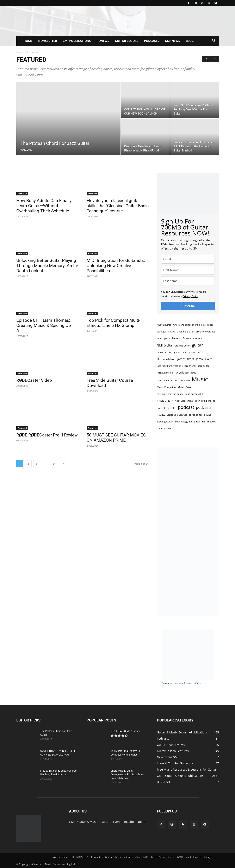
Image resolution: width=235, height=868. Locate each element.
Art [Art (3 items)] (175, 325)
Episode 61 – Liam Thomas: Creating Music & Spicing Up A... (44, 325)
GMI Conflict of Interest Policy (194, 857)
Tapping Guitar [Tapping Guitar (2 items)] (165, 422)
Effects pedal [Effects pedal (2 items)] (164, 338)
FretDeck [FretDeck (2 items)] (197, 338)
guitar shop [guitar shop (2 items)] (195, 352)
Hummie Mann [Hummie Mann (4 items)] (166, 359)
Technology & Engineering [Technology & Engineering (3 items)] (190, 422)
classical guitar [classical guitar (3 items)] (185, 332)
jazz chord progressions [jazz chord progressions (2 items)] (170, 366)
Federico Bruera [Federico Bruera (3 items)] (181, 338)
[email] (188, 259)
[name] (188, 270)
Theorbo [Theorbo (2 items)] (212, 422)
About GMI (141, 857)
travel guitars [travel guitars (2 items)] (164, 428)
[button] (214, 41)
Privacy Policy (190, 296)
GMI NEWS (172, 41)
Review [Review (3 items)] (161, 415)
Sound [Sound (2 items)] (208, 415)
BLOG (190, 41)
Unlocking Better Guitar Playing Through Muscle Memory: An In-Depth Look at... (47, 266)
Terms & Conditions (162, 857)
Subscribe (188, 306)
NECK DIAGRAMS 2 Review (125, 731)
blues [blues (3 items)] (210, 325)
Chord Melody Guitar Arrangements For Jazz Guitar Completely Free (127, 775)
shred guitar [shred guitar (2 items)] (196, 415)
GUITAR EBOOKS (127, 41)
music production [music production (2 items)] (195, 394)
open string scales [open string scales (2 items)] (166, 408)
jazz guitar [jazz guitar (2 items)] (204, 366)
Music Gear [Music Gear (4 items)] (184, 387)
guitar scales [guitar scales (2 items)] (180, 352)
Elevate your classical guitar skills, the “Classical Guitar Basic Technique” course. (118, 206)
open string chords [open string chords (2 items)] (205, 401)
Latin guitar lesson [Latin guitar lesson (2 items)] (167, 381)
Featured (22, 194)
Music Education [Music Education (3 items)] (166, 387)
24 (54, 464)
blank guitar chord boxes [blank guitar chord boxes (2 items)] (192, 325)
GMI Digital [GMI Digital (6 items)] (165, 345)
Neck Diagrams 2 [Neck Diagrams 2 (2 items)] (184, 401)
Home (20, 52)
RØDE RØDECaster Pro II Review (47, 435)
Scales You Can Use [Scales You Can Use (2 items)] (177, 415)
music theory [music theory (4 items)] (165, 401)
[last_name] (188, 281)
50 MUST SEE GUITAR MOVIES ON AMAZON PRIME (116, 438)
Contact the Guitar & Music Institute (112, 857)
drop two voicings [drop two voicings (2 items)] (205, 332)
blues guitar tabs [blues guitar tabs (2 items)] (166, 332)
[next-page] (63, 464)
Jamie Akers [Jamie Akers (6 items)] (204, 359)
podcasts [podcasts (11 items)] (204, 407)
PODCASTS (152, 41)
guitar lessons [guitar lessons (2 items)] (164, 352)
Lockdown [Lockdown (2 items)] (184, 381)
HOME (28, 41)
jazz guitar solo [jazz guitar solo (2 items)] (165, 373)
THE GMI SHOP (79, 857)
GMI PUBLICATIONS (77, 41)
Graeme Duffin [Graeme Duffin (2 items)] (182, 346)
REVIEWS (103, 41)
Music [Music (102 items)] (200, 379)
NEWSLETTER (48, 41)
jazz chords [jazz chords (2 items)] (190, 366)
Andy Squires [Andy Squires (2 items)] (164, 325)
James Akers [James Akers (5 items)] (186, 359)
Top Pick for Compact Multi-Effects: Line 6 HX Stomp (113, 323)
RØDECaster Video (34, 380)
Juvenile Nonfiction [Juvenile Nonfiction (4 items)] (187, 373)
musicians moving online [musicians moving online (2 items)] (170, 394)
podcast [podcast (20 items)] (186, 407)
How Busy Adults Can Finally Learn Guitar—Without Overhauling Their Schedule (44, 206)
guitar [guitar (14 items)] (197, 345)
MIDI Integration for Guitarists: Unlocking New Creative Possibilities (116, 266)
